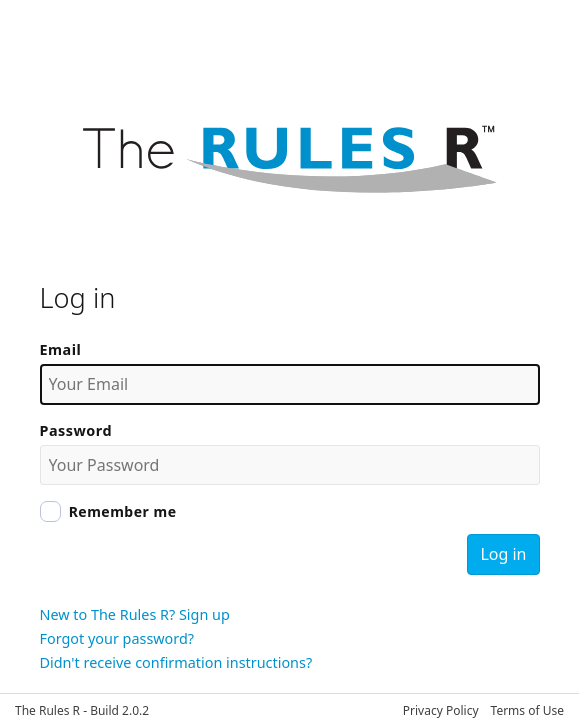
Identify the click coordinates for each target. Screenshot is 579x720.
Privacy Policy (441, 710)
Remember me (123, 511)
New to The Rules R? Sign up (135, 614)
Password (76, 430)
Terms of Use (527, 710)
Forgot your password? (117, 638)
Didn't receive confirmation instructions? (176, 662)
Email (61, 349)
